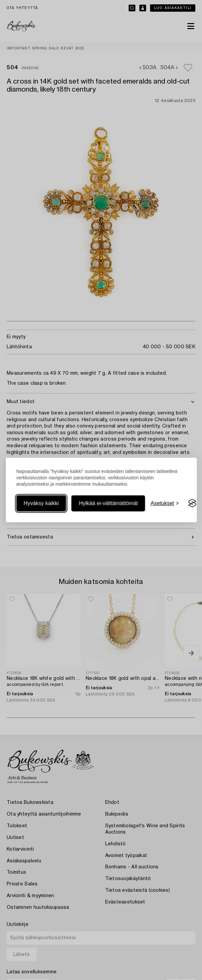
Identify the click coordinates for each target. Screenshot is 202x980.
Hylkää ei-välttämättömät (108, 503)
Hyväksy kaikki (41, 503)
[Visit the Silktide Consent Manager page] (192, 503)
